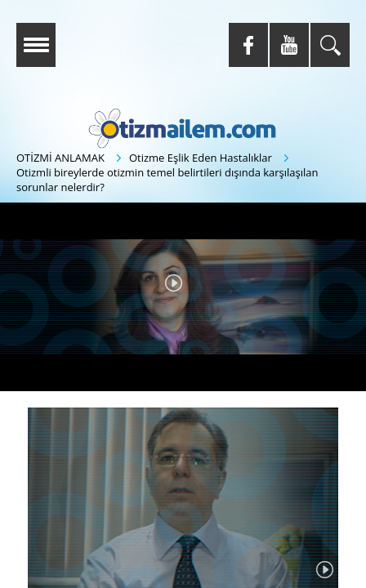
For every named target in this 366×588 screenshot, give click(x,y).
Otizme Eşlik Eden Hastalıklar (201, 158)
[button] (174, 283)
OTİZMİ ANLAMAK (60, 158)
